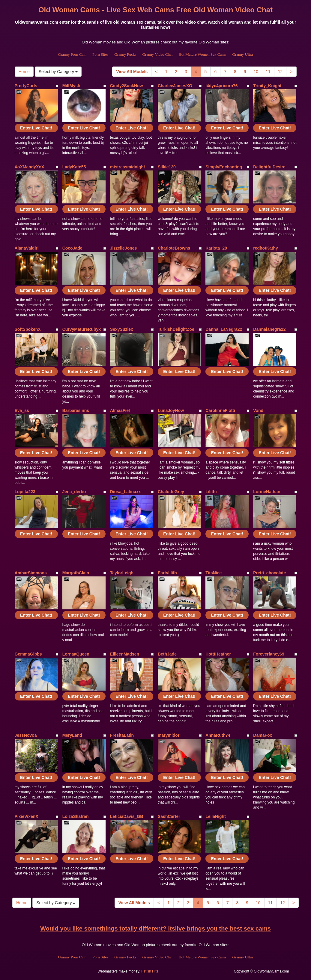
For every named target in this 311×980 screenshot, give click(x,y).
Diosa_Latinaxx (126, 492)
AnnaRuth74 (218, 735)
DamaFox (263, 735)
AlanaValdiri (27, 248)
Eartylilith (167, 573)
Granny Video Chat (158, 54)
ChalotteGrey (171, 492)
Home (24, 72)
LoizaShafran (76, 816)
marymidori (169, 735)
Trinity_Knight (267, 86)
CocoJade (72, 248)
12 (280, 72)
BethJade (167, 654)
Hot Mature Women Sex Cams (202, 54)
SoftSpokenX (28, 329)
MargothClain (76, 573)
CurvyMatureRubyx (82, 329)
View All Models (132, 72)
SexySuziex (122, 329)
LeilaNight (216, 816)
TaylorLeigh (122, 573)
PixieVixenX (27, 816)
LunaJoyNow (171, 410)
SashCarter (169, 816)
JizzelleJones (124, 248)
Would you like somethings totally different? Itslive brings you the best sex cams (155, 928)
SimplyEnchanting (224, 167)
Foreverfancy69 (269, 654)
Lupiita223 (25, 492)
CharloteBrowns (174, 248)
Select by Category (58, 72)
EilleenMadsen (125, 654)
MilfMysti (71, 86)
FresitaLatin (122, 735)
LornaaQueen (76, 654)
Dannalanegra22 (269, 329)
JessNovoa (26, 735)
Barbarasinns (76, 410)
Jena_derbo (74, 492)
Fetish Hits (150, 971)
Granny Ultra (242, 54)
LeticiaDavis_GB (127, 816)
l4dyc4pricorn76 (221, 86)
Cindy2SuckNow (127, 86)
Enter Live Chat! (36, 128)
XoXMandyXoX (30, 167)
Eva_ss (22, 410)
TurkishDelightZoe (176, 329)
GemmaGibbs (28, 654)
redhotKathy (265, 248)
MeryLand (72, 735)
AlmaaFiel (120, 410)
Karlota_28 (216, 248)
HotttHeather (218, 654)
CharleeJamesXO (175, 86)
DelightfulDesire (269, 167)
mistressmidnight (128, 167)
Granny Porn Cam (72, 54)
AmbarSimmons (31, 573)
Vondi (259, 410)
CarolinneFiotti (220, 410)
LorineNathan (267, 492)
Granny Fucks (125, 54)
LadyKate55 (74, 167)
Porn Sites (100, 54)
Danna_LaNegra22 (224, 329)
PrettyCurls (26, 86)
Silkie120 (167, 167)
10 (256, 72)
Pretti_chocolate (269, 573)
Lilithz (211, 492)
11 (268, 72)
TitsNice (214, 573)
